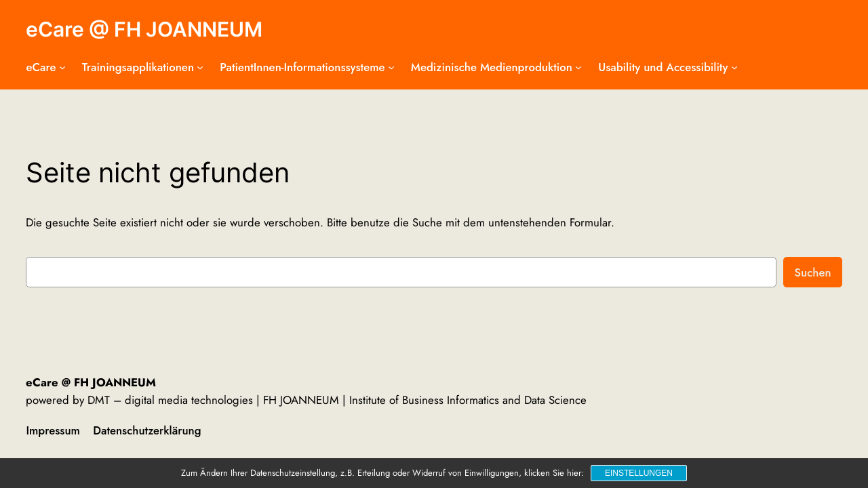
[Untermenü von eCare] (62, 67)
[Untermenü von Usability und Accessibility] (734, 67)
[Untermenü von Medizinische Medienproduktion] (578, 67)
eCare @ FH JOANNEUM (144, 29)
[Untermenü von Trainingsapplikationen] (200, 67)
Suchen (812, 272)
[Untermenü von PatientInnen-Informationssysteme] (391, 67)
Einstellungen (639, 473)
